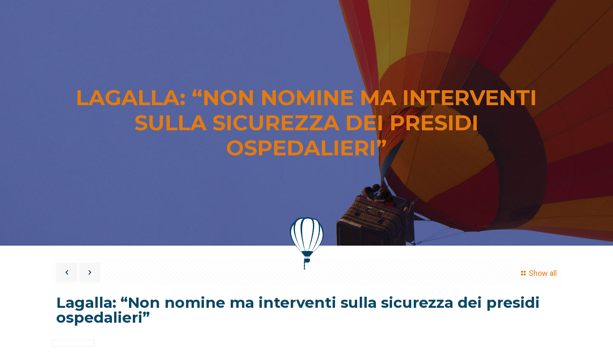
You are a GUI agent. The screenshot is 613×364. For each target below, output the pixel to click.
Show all (537, 273)
